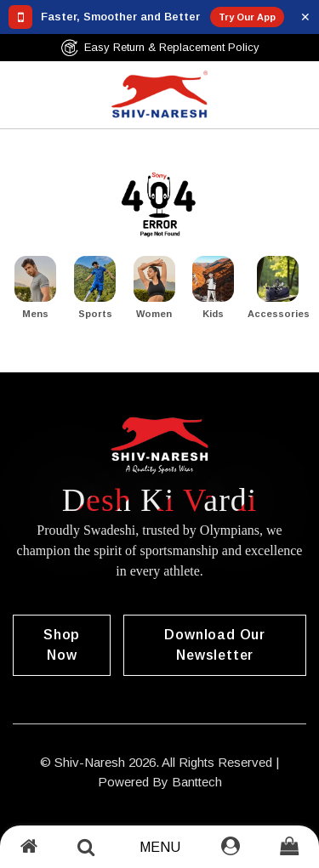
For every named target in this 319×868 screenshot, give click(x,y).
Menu (160, 847)
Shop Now (62, 645)
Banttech (197, 782)
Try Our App (247, 17)
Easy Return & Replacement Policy (160, 48)
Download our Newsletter (215, 645)
